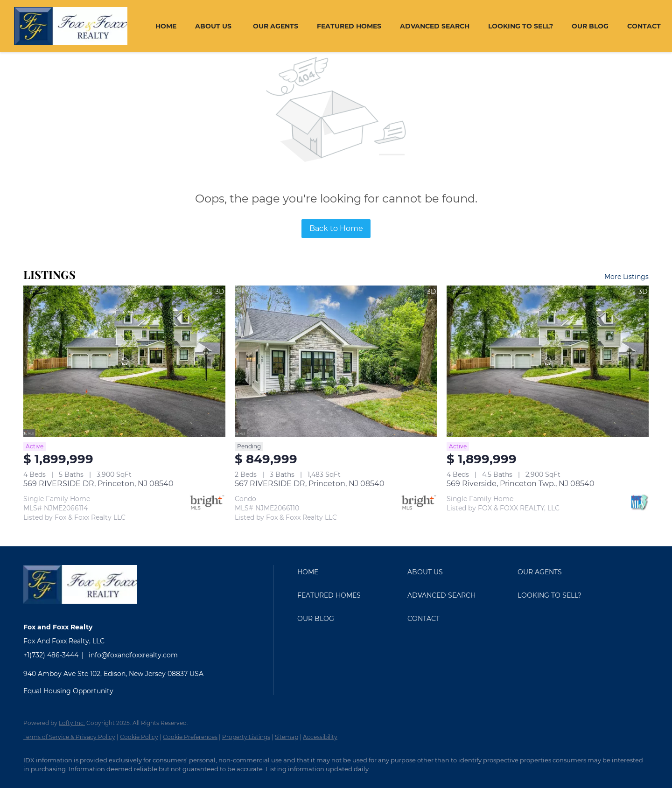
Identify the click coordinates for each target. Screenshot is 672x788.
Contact (644, 26)
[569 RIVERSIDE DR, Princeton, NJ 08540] (124, 361)
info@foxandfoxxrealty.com (133, 655)
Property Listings (246, 737)
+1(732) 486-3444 (51, 655)
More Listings (626, 277)
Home (166, 26)
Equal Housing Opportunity (68, 691)
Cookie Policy (139, 737)
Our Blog (590, 26)
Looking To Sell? (521, 26)
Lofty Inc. (72, 723)
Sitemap (287, 737)
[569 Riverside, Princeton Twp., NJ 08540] (548, 361)
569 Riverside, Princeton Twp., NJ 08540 (521, 484)
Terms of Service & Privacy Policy (69, 737)
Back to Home (336, 228)
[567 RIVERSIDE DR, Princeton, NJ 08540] (336, 361)
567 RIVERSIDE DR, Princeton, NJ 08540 (310, 484)
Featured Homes (349, 26)
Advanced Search (435, 26)
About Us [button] (213, 26)
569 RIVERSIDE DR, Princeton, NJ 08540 (98, 484)
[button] (350, 572)
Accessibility (320, 737)
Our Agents (276, 26)
